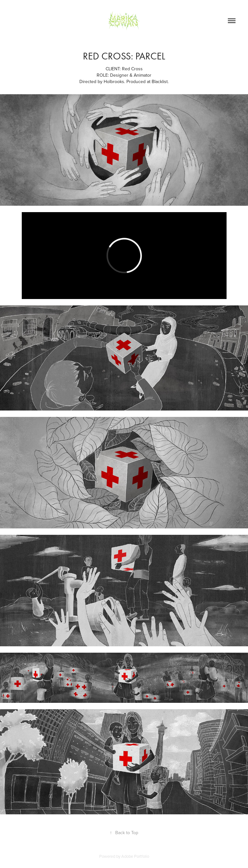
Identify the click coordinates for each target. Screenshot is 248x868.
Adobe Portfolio (135, 856)
